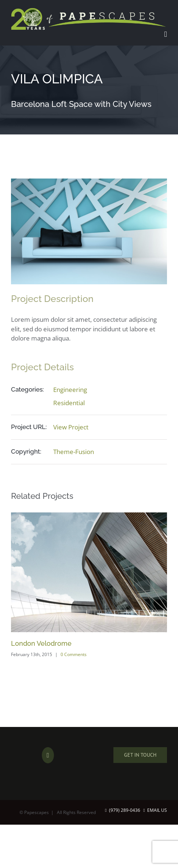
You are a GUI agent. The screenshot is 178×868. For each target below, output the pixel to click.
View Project (71, 427)
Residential (69, 403)
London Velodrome (41, 643)
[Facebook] (48, 755)
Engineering (70, 390)
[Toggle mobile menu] (166, 34)
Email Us (155, 810)
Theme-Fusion (74, 452)
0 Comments (74, 654)
